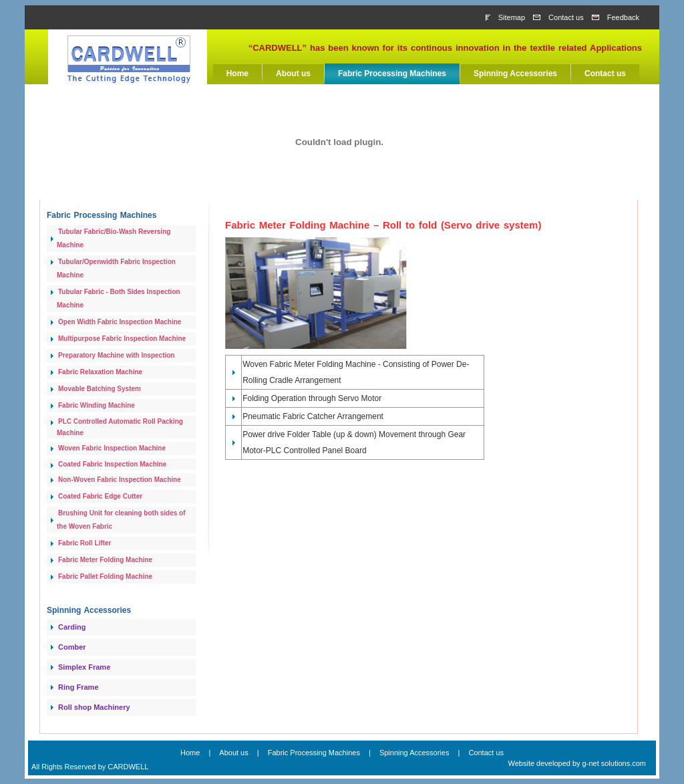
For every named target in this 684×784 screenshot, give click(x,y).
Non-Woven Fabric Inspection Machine (120, 480)
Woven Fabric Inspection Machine (112, 448)
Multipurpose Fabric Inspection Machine (122, 339)
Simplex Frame (84, 667)
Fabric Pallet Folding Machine (105, 576)
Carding (72, 627)
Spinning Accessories (515, 74)
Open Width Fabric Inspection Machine (120, 322)
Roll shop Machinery (94, 707)
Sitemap (512, 17)
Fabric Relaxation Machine (100, 372)
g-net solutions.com (614, 763)
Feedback (623, 17)
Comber (72, 647)
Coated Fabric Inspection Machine (112, 464)
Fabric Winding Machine (97, 405)
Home (237, 74)
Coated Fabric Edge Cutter (100, 496)
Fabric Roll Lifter (84, 543)
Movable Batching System (100, 389)
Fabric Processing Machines (392, 74)
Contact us (566, 17)
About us (293, 74)
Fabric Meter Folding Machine (105, 560)
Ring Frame (78, 687)
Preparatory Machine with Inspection (116, 355)
